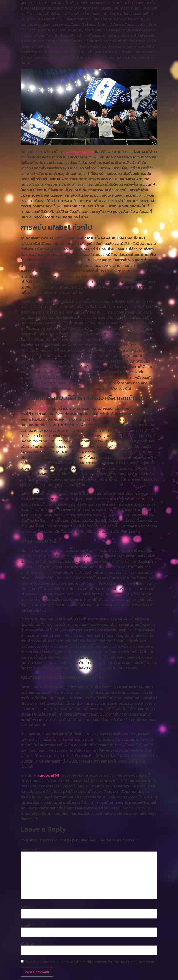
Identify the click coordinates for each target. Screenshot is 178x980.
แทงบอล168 (49, 775)
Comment (30, 849)
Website (27, 943)
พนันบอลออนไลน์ (80, 152)
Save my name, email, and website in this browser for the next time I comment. (90, 962)
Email (27, 925)
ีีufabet (41, 408)
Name (27, 907)
